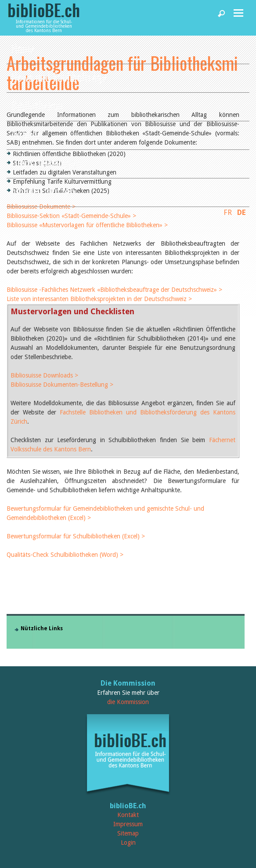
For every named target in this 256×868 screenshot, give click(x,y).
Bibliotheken (37, 105)
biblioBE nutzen (43, 191)
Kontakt (128, 815)
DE (242, 212)
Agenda (26, 134)
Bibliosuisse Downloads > (44, 375)
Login (128, 843)
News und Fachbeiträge (59, 77)
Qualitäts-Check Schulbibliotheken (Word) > (65, 555)
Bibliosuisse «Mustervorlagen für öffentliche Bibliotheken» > (87, 225)
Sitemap (128, 833)
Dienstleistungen (46, 162)
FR (228, 212)
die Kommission (128, 702)
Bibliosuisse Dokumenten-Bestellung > (62, 385)
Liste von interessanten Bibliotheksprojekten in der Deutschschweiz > (99, 299)
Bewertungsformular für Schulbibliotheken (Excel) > (76, 536)
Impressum (128, 824)
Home (23, 48)
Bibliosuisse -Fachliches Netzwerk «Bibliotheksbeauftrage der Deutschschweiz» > (114, 290)
